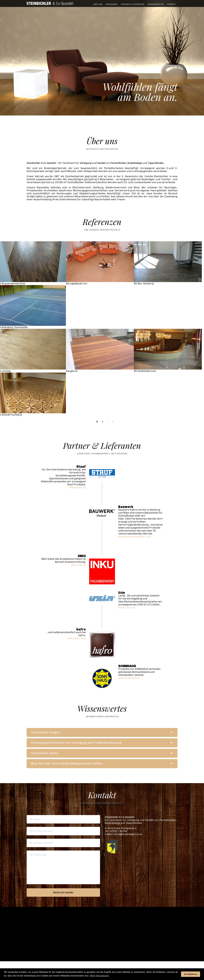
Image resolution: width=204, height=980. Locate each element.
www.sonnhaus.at (129, 678)
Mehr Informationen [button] (100, 976)
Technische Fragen (45, 732)
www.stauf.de (78, 487)
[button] (102, 932)
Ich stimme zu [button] (191, 974)
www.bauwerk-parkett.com (135, 537)
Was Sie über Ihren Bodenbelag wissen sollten (67, 763)
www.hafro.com (76, 638)
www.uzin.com (127, 608)
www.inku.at (78, 565)
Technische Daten (45, 753)
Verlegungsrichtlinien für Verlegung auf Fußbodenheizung (76, 743)
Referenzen (112, 6)
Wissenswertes (156, 6)
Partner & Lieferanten (133, 6)
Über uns (98, 6)
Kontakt (172, 6)
